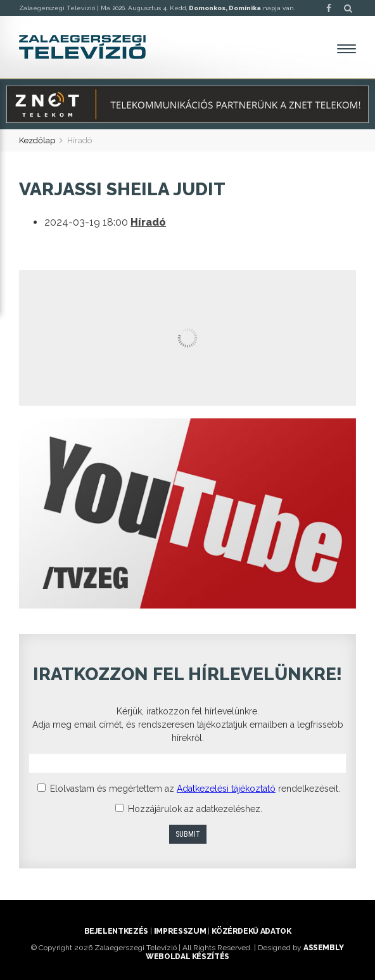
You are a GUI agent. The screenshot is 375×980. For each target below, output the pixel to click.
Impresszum (180, 931)
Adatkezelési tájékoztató (226, 789)
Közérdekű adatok (251, 931)
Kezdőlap (37, 140)
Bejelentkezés (116, 931)
